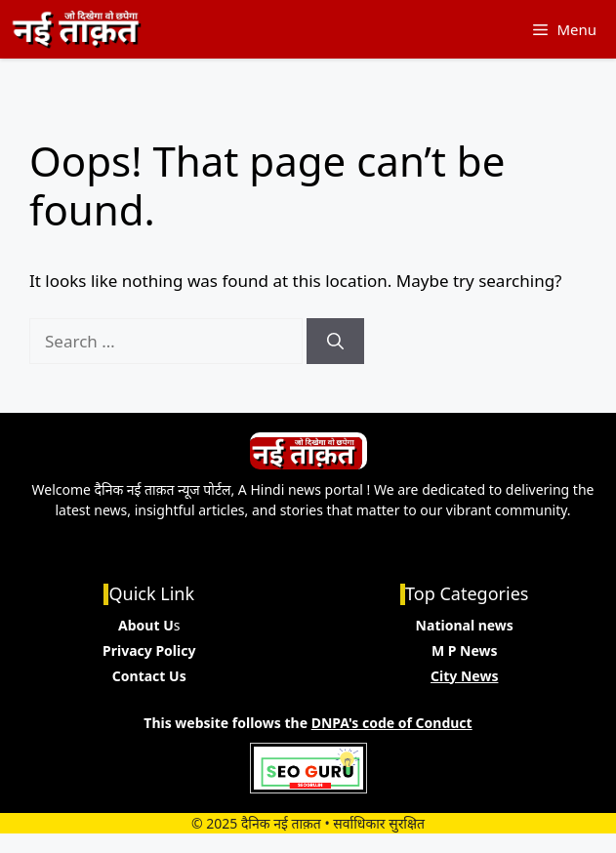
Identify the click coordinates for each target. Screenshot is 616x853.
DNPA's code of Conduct (392, 723)
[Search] (335, 342)
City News (464, 676)
